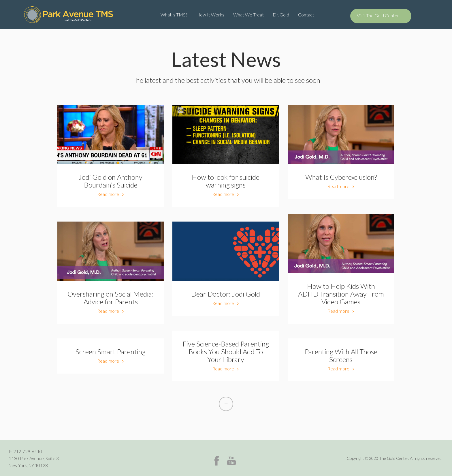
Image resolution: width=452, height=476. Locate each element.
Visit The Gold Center (378, 15)
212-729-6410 (28, 451)
